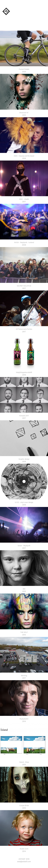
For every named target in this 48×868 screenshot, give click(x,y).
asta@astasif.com (24, 861)
